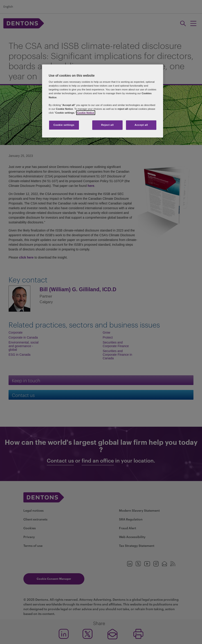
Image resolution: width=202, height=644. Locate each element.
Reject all (108, 125)
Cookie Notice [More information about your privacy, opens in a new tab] (86, 113)
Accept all (141, 125)
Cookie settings (64, 125)
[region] (103, 101)
